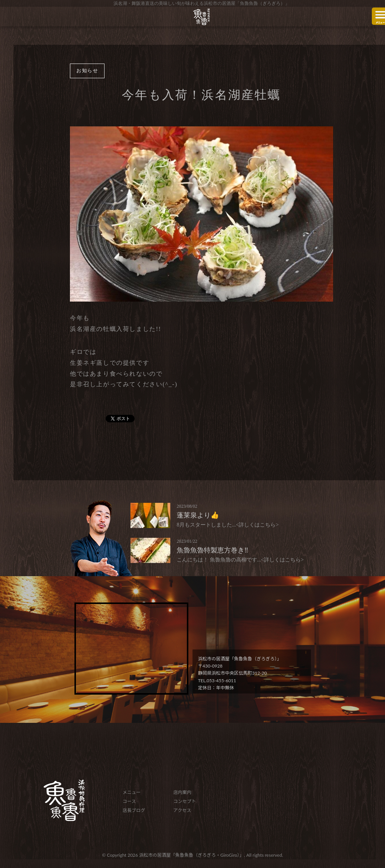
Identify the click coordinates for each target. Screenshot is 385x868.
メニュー (132, 792)
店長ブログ (134, 810)
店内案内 (182, 792)
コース (129, 801)
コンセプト (185, 801)
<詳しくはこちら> (258, 525)
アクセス (182, 810)
